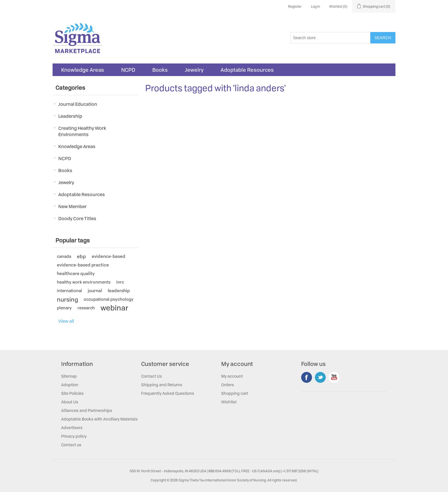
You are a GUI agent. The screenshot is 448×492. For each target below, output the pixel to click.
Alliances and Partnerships (87, 410)
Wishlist (229, 402)
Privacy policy (74, 436)
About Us (70, 402)
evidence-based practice (83, 265)
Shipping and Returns (162, 385)
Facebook (307, 377)
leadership (119, 291)
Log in (315, 6)
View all (66, 321)
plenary (64, 308)
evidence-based (109, 256)
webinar (114, 308)
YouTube (334, 377)
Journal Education (78, 104)
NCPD (128, 70)
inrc (120, 282)
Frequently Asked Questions (168, 393)
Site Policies (72, 393)
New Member (72, 206)
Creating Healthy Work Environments (82, 131)
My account (232, 376)
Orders (228, 385)
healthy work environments (84, 282)
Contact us (71, 445)
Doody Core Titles (77, 218)
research (86, 308)
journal (95, 291)
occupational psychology (109, 299)
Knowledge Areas (83, 70)
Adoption (70, 385)
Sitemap (69, 376)
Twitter (320, 377)
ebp (81, 256)
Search (383, 38)
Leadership (70, 116)
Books (160, 70)
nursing (67, 299)
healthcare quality (76, 273)
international (69, 291)
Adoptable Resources (247, 70)
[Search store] (331, 38)
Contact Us (152, 376)
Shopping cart (235, 393)
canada (64, 256)
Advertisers (72, 428)
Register (295, 6)
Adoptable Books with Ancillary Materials (99, 419)
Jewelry (194, 70)
